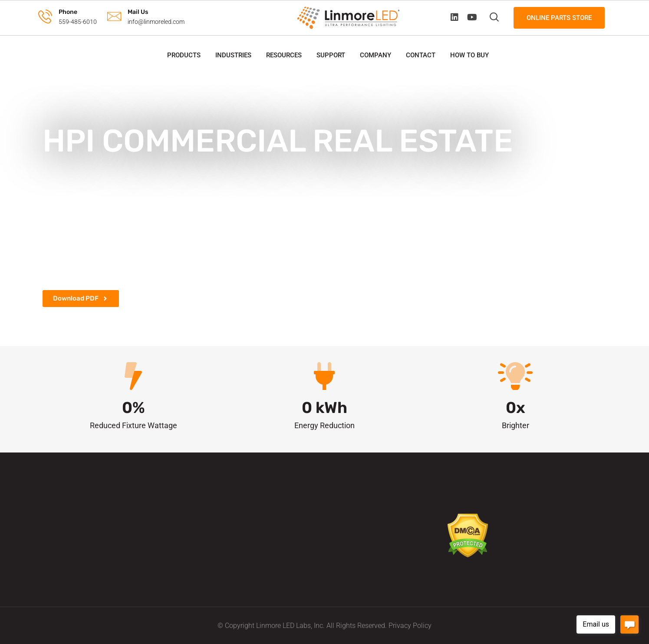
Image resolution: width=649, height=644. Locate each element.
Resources (284, 55)
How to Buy (469, 55)
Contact (421, 55)
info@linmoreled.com (156, 22)
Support (331, 55)
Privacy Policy (410, 626)
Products (184, 55)
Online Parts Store (559, 18)
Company (376, 55)
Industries (233, 55)
